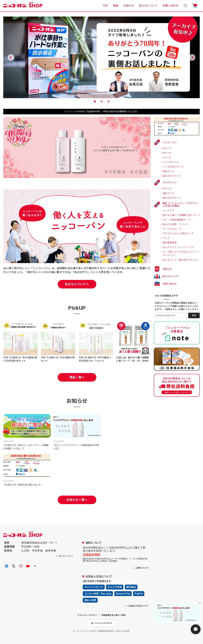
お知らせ (129, 6)
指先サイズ (168, 171)
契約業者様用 (170, 243)
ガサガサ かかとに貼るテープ (178, 233)
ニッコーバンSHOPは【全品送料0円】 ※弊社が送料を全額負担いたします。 (102, 112)
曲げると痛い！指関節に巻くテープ (181, 215)
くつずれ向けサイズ (173, 167)
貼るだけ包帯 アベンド (175, 224)
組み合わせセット (172, 176)
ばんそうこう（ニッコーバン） (179, 247)
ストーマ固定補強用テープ (177, 220)
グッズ (166, 238)
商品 (116, 6)
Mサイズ (167, 153)
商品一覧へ (77, 377)
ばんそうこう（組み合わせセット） (181, 260)
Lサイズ (167, 158)
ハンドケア (168, 211)
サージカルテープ (172, 229)
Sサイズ (167, 148)
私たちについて (148, 6)
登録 (194, 315)
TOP (106, 6)
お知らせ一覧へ (77, 500)
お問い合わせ (171, 6)
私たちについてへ (77, 284)
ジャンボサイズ (171, 162)
